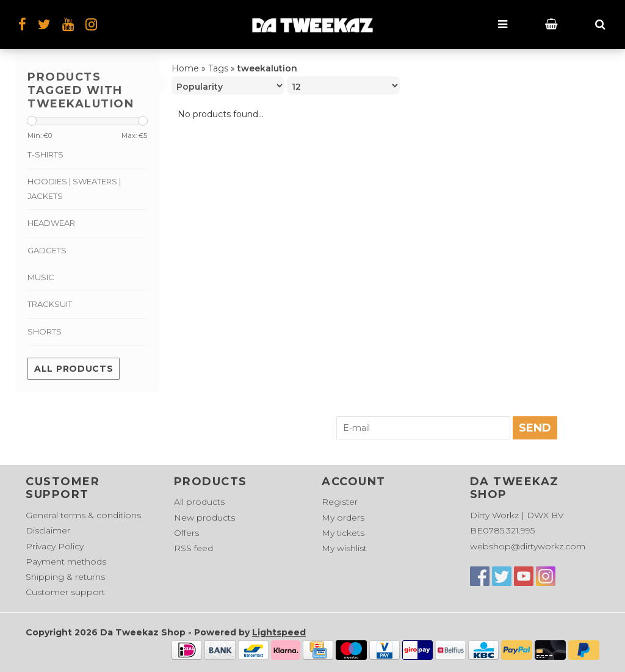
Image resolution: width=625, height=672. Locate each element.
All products (74, 369)
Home (185, 68)
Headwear (51, 223)
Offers (186, 533)
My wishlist (344, 548)
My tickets (343, 533)
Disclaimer (48, 530)
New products (204, 518)
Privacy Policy (55, 546)
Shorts (45, 331)
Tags (218, 68)
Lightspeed (279, 632)
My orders (343, 518)
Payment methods (66, 562)
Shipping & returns (65, 577)
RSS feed (193, 548)
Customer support (65, 592)
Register (340, 502)
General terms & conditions (83, 515)
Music (41, 277)
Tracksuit (50, 304)
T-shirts (45, 154)
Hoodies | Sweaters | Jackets (74, 188)
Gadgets (47, 250)
